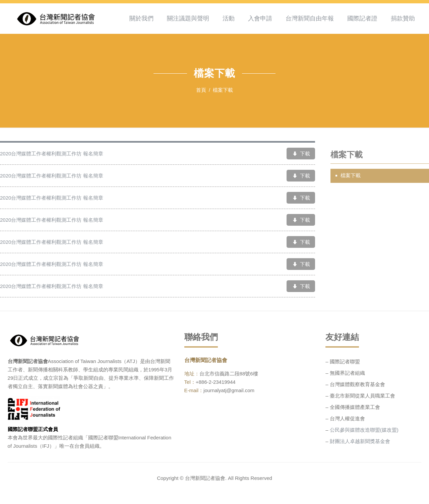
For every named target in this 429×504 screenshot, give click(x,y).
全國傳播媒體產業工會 (355, 407)
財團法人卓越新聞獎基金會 (360, 441)
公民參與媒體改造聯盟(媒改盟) (364, 430)
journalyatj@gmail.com (229, 390)
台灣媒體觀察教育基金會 (357, 384)
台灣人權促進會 (347, 418)
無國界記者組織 (347, 373)
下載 (300, 154)
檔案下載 (351, 176)
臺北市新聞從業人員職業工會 (362, 396)
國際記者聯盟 (345, 362)
